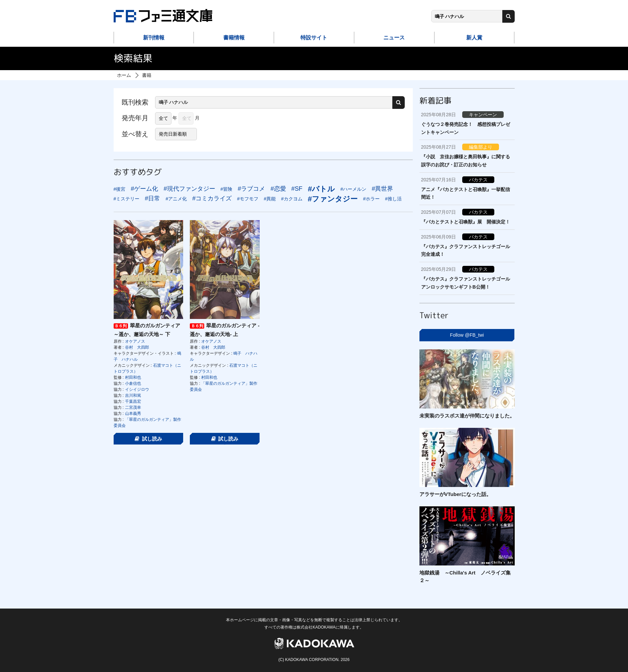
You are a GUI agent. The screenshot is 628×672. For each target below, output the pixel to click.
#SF (297, 189)
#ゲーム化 (144, 189)
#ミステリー (127, 199)
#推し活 (393, 199)
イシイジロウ (137, 389)
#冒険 (227, 189)
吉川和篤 (133, 395)
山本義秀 (133, 413)
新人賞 (474, 38)
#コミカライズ (212, 198)
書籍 (147, 75)
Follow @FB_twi (467, 335)
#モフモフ (248, 199)
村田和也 (133, 377)
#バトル (321, 189)
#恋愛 (278, 189)
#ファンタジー (333, 199)
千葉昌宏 (133, 401)
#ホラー (371, 199)
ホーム (124, 75)
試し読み (148, 439)
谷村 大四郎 (137, 347)
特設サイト (314, 38)
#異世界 (382, 189)
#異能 (270, 199)
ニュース (394, 38)
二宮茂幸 (133, 407)
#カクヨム (292, 199)
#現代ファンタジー (189, 189)
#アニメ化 (176, 199)
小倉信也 (133, 383)
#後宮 (120, 189)
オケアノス (135, 341)
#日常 (152, 198)
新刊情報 (154, 38)
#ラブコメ (251, 189)
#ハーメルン (353, 189)
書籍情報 (234, 38)
